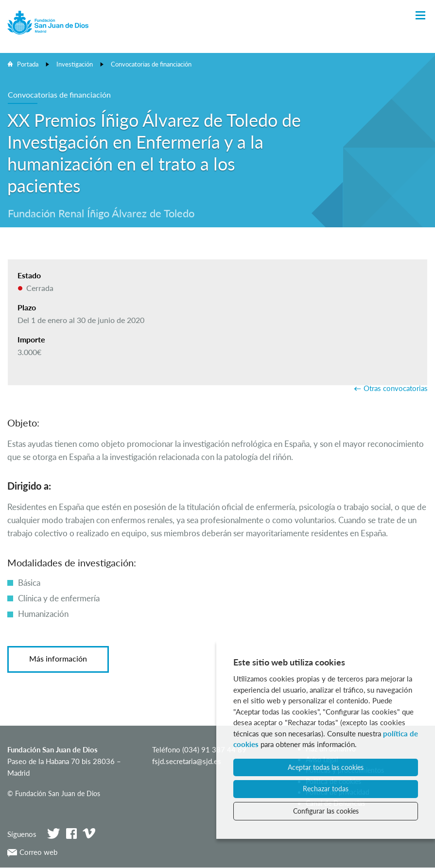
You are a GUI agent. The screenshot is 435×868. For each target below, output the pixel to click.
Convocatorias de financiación (151, 64)
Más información (58, 658)
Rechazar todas (326, 789)
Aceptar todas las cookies (326, 767)
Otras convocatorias (396, 388)
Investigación (75, 64)
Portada (28, 64)
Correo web (32, 852)
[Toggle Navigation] (420, 16)
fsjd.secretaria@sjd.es (187, 761)
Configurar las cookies (326, 811)
